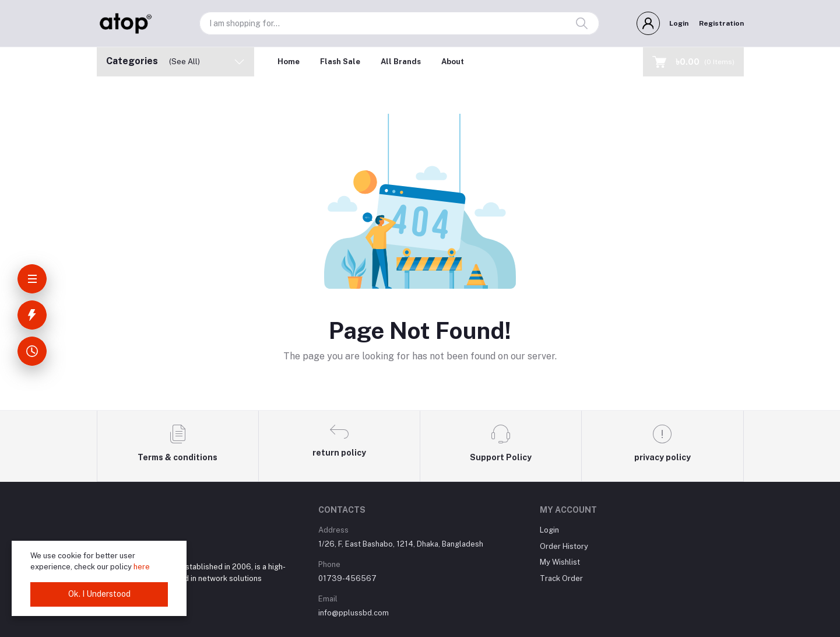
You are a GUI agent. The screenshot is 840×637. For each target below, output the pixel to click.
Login (679, 23)
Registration (721, 23)
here (142, 567)
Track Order (561, 578)
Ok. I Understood (99, 594)
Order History (564, 546)
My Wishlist (560, 562)
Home (289, 62)
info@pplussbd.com (354, 613)
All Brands (401, 62)
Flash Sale (340, 62)
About (453, 62)
